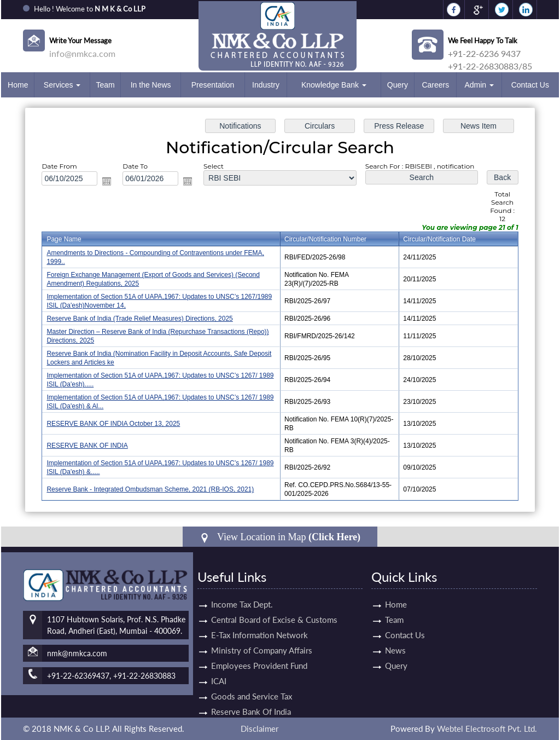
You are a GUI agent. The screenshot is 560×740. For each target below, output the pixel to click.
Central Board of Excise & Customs (274, 607)
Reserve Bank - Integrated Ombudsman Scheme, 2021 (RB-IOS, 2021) (150, 489)
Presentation (213, 85)
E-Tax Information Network (259, 622)
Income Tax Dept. (242, 592)
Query (398, 85)
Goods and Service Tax (252, 684)
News (383, 650)
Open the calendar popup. (107, 181)
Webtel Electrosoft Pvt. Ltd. (487, 729)
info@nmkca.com (82, 53)
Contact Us (530, 85)
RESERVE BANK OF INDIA (87, 446)
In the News (151, 85)
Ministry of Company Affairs (262, 638)
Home (18, 85)
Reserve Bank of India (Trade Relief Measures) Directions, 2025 (139, 319)
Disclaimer (259, 729)
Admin (479, 85)
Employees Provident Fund (259, 653)
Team (105, 85)
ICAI (219, 668)
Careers (435, 85)
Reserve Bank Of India (251, 699)
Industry (266, 85)
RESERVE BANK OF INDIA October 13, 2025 (113, 424)
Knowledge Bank (334, 85)
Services (62, 85)
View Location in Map (280, 537)
